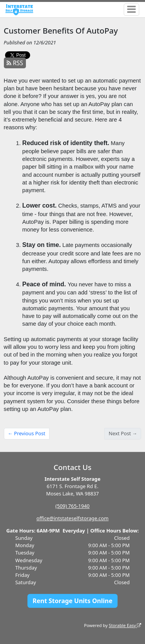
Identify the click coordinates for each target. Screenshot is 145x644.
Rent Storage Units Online (72, 601)
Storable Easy (125, 625)
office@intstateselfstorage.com (72, 518)
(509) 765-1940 (72, 506)
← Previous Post (26, 433)
